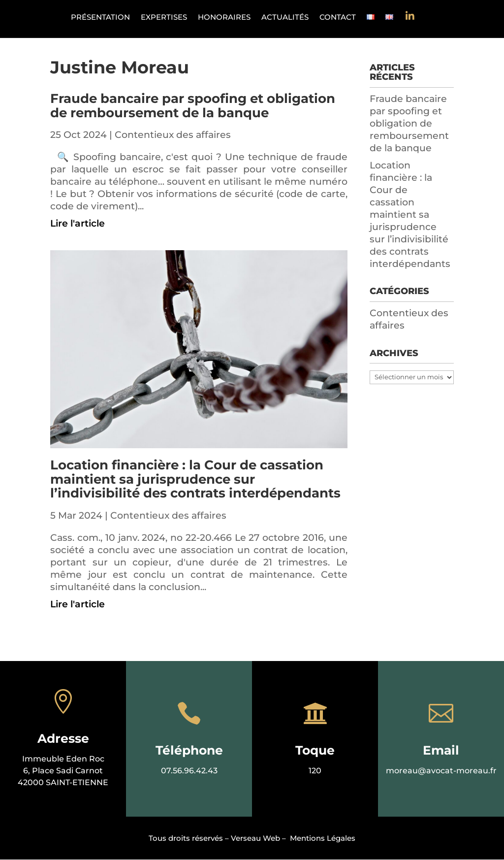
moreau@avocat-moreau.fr (441, 771)
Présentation (100, 18)
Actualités (285, 18)
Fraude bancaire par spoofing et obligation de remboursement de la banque (193, 106)
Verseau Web (255, 838)
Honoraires (224, 18)
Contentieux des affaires (173, 135)
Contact (338, 18)
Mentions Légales (323, 838)
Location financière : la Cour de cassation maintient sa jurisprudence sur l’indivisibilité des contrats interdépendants (195, 479)
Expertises (164, 18)
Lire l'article (78, 223)
